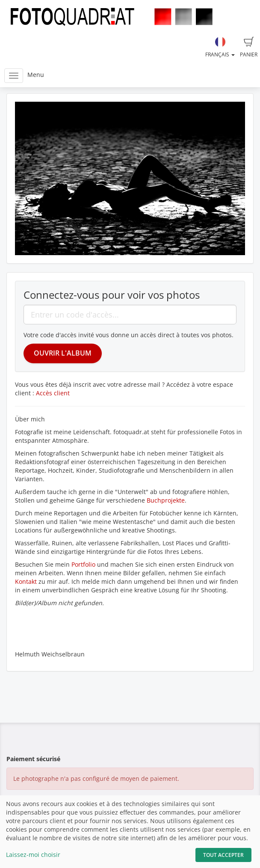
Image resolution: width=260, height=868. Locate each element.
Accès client (53, 393)
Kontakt (26, 581)
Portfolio (84, 564)
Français (220, 47)
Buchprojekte (166, 500)
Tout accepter (223, 855)
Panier (249, 47)
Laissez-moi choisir (33, 855)
